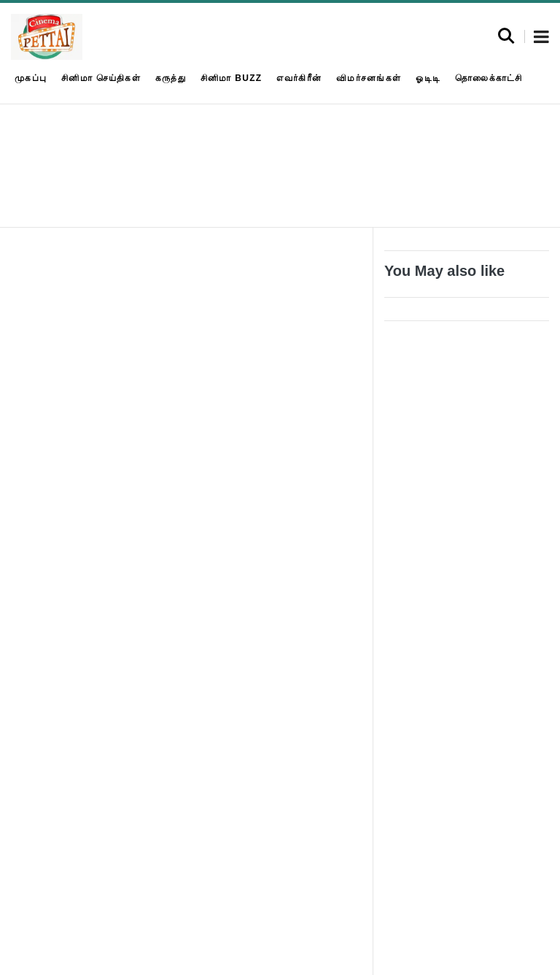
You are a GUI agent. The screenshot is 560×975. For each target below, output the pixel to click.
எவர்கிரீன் (299, 78)
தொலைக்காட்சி (489, 78)
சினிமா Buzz (232, 78)
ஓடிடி (428, 78)
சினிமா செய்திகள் (101, 78)
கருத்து (171, 78)
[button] (541, 38)
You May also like (444, 271)
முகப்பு (31, 78)
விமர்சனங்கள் (369, 78)
